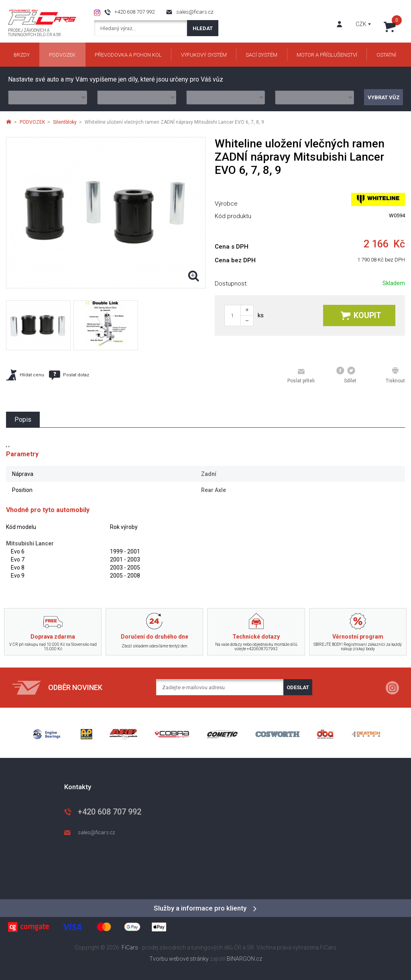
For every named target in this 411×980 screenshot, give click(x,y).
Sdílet (346, 375)
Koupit (361, 315)
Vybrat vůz (384, 97)
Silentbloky (65, 122)
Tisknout (395, 375)
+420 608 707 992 (134, 12)
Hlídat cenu (25, 375)
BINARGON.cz (244, 959)
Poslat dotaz (69, 375)
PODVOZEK (32, 122)
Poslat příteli (301, 376)
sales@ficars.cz (195, 12)
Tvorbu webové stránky (179, 959)
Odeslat (298, 687)
